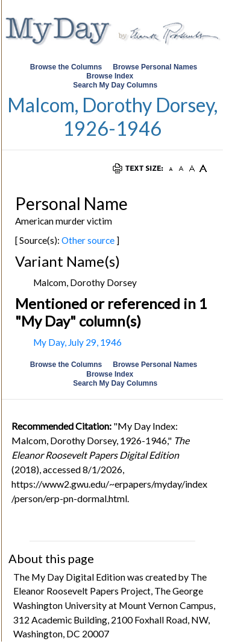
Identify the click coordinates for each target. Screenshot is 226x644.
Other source (88, 240)
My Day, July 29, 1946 (77, 342)
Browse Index (110, 76)
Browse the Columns (66, 67)
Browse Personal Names (156, 67)
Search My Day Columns (115, 85)
